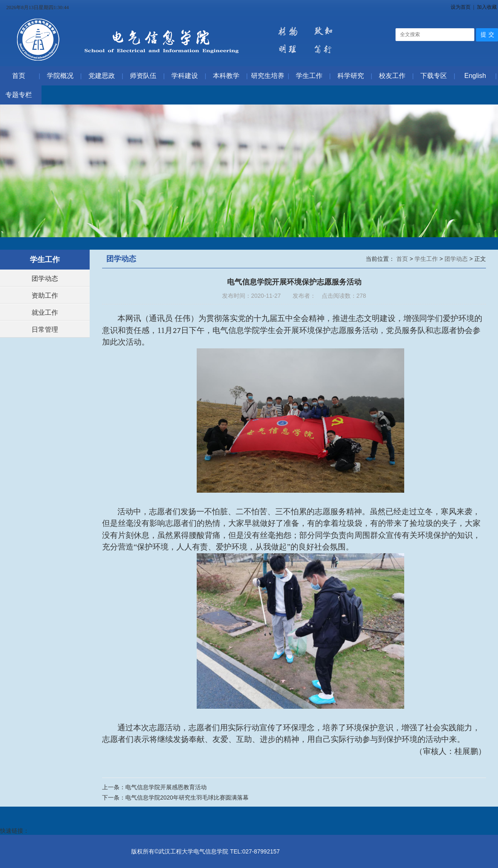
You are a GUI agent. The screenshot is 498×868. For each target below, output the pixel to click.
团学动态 (45, 278)
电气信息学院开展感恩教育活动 (166, 787)
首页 (403, 259)
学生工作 (427, 259)
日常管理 (45, 329)
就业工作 (45, 312)
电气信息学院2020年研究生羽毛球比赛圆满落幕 (187, 797)
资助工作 (45, 295)
